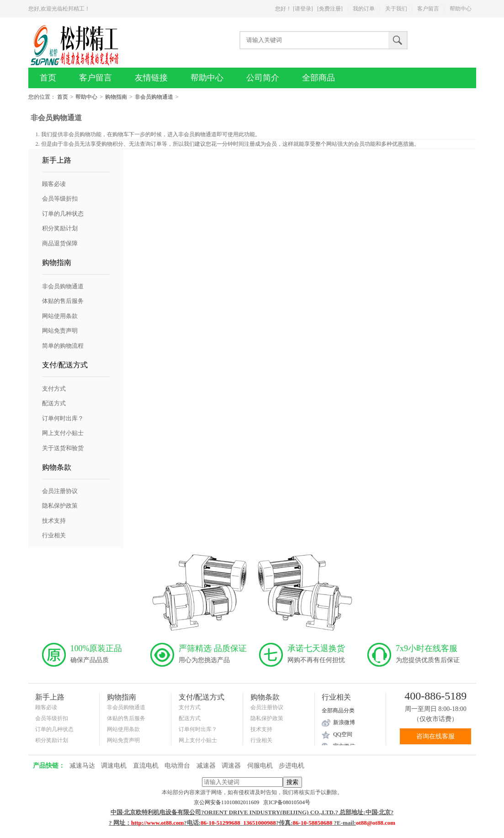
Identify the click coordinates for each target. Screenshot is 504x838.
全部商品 (318, 78)
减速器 (206, 766)
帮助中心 (461, 9)
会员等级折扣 (60, 199)
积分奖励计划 (60, 228)
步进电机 (292, 766)
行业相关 (54, 535)
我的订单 (364, 9)
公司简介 (263, 78)
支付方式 (54, 389)
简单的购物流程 (63, 346)
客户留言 (428, 9)
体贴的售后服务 (63, 301)
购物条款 (57, 467)
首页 (48, 78)
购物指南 (116, 97)
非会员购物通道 (154, 97)
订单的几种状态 (63, 214)
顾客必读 (54, 184)
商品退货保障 (60, 243)
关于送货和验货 (63, 448)
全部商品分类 (338, 711)
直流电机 (146, 766)
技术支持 (54, 521)
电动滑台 (177, 766)
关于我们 (396, 9)
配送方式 (54, 403)
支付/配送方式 (65, 365)
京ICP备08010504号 (287, 802)
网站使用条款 (60, 316)
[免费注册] (330, 9)
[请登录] (303, 9)
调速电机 (114, 766)
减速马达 (82, 766)
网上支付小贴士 (63, 433)
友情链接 (151, 78)
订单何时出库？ (63, 418)
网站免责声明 (60, 331)
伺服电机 (260, 766)
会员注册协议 (60, 491)
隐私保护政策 (60, 506)
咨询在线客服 (435, 736)
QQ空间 (342, 734)
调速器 (231, 766)
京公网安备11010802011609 (228, 802)
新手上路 (57, 160)
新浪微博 (344, 722)
